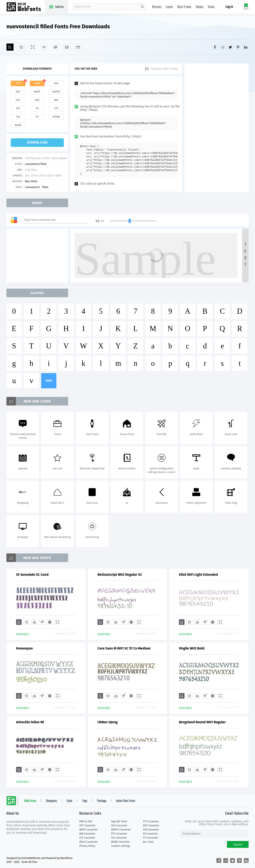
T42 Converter (119, 838)
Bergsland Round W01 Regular (202, 722)
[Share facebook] (215, 47)
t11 (37, 117)
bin (56, 100)
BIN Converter (87, 834)
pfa (37, 100)
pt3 (18, 108)
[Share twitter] (230, 47)
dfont (56, 117)
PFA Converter (151, 830)
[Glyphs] (44, 47)
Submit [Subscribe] (238, 845)
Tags (85, 801)
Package (102, 801)
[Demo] (33, 47)
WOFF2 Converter (121, 830)
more (49, 381)
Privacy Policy (87, 846)
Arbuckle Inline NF (30, 722)
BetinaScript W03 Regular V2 (120, 575)
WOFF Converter (88, 830)
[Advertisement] (216, 128)
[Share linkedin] (246, 47)
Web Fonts (30, 801)
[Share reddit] (223, 47)
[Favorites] (21, 47)
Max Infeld (31, 181)
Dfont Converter (88, 842)
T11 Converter (151, 838)
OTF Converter (87, 826)
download (37, 142)
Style (69, 801)
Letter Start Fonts (126, 801)
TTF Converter (151, 821)
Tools (211, 7)
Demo (200, 7)
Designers (52, 801)
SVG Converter (119, 826)
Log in (229, 7)
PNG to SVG (86, 821)
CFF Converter (87, 838)
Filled (45, 187)
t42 (18, 117)
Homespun (24, 648)
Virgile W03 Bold (192, 648)
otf (18, 100)
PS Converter (150, 834)
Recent (157, 7)
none (18, 125)
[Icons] (67, 47)
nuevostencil (32, 187)
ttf (18, 83)
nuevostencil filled (36, 164)
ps (37, 108)
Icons (169, 7)
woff (37, 92)
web (37, 83)
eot (18, 92)
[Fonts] (78, 47)
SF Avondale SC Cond (32, 575)
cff (56, 108)
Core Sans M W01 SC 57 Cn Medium (124, 648)
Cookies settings (121, 846)
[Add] (10, 47)
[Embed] (50, 622)
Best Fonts (184, 7)
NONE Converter (121, 842)
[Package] (55, 47)
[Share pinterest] (238, 47)
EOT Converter (151, 826)
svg (56, 83)
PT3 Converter (119, 834)
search (142, 7)
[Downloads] (34, 622)
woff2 (56, 92)
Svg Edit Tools (119, 821)
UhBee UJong (108, 722)
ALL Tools (148, 842)
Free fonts (26, 7)
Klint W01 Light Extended (198, 575)
